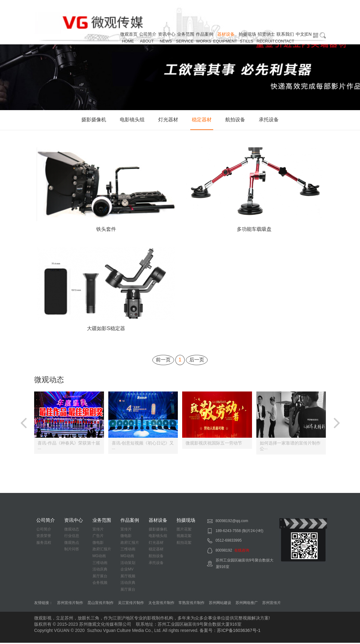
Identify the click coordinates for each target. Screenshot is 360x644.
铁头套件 (106, 230)
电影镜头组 (132, 120)
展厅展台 (100, 577)
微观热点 (72, 544)
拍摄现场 (247, 34)
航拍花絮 (184, 544)
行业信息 (72, 537)
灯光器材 (168, 120)
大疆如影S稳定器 (106, 330)
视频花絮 (184, 537)
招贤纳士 (266, 34)
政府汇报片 (102, 551)
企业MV (127, 570)
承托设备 (269, 120)
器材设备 (226, 34)
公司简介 (148, 34)
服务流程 (44, 544)
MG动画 (99, 557)
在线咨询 (242, 552)
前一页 (163, 361)
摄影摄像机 (94, 120)
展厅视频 (128, 577)
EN (309, 34)
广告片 (98, 537)
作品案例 (205, 34)
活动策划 (128, 564)
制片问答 (72, 551)
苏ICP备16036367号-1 (239, 632)
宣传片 (98, 530)
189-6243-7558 (228, 532)
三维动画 (100, 564)
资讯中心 (167, 34)
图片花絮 (184, 530)
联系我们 (285, 34)
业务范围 (186, 34)
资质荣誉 (44, 537)
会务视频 (100, 584)
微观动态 (72, 530)
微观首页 (129, 34)
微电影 (98, 544)
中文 (300, 34)
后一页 (197, 361)
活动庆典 (100, 570)
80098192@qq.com (232, 522)
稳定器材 (202, 120)
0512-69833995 (229, 542)
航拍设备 (235, 120)
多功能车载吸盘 (254, 230)
